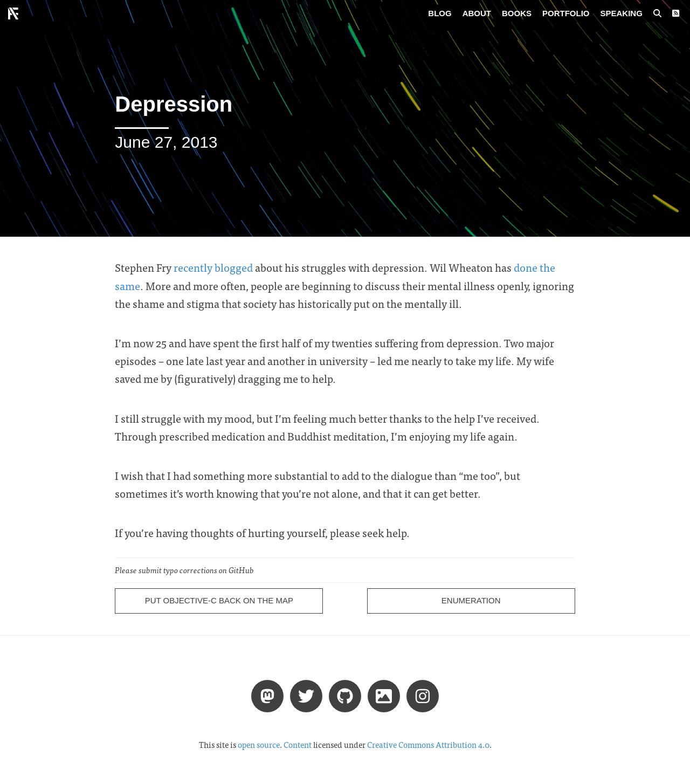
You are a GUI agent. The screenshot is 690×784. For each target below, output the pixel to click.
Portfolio (566, 13)
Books (517, 13)
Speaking (622, 13)
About (477, 13)
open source (259, 745)
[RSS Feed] (676, 13)
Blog (440, 13)
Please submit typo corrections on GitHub (184, 570)
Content (298, 745)
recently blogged (213, 267)
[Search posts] (657, 13)
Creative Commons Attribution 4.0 (428, 745)
